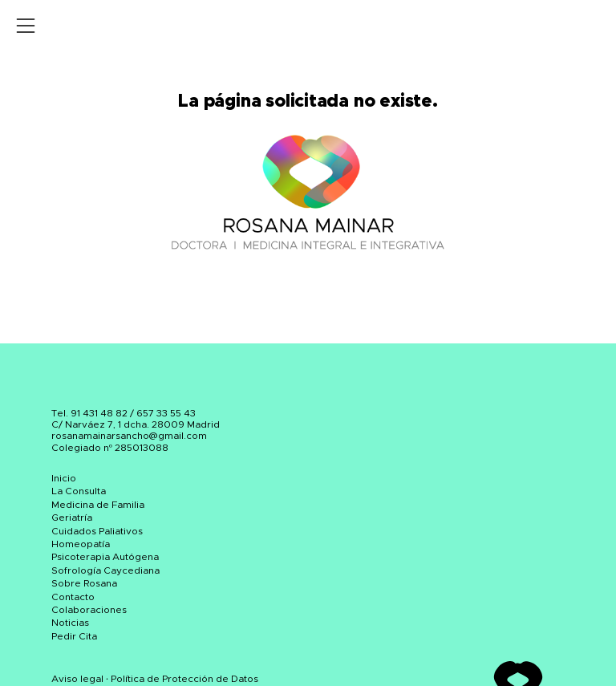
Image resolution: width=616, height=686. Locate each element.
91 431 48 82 (99, 413)
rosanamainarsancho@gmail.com (129, 436)
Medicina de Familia (98, 505)
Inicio (64, 478)
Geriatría (72, 518)
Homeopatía (81, 544)
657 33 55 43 (166, 413)
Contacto (73, 597)
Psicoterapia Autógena (105, 557)
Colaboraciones (89, 610)
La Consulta (79, 491)
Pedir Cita (74, 636)
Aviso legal (77, 679)
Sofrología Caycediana (105, 570)
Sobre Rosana (84, 583)
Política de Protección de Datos (184, 679)
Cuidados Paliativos (97, 531)
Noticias (70, 623)
